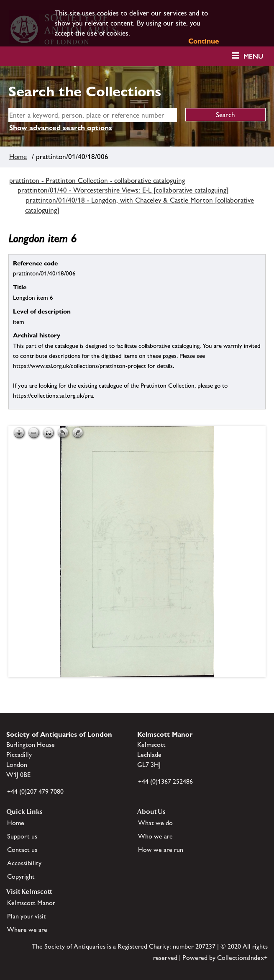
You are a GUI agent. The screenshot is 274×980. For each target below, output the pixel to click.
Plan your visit (27, 916)
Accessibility (24, 863)
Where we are (27, 930)
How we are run (161, 850)
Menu (253, 56)
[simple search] (93, 115)
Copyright (21, 876)
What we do (155, 823)
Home (18, 157)
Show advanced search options (61, 128)
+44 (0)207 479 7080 (35, 791)
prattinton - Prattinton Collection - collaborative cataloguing (97, 180)
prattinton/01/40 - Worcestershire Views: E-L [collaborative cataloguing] (123, 190)
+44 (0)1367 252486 (165, 781)
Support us (22, 836)
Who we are (155, 836)
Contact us (22, 850)
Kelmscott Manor (31, 903)
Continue (204, 41)
